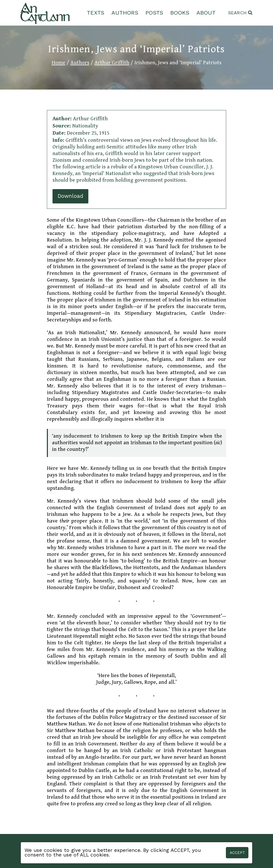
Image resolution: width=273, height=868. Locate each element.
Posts (154, 13)
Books (180, 13)
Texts (96, 13)
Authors (125, 13)
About (206, 13)
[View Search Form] (240, 13)
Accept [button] (237, 853)
